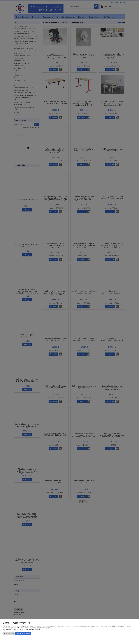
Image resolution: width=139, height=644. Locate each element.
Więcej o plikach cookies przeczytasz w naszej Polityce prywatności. (22, 629)
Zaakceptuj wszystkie (23, 633)
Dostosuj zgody (9, 633)
